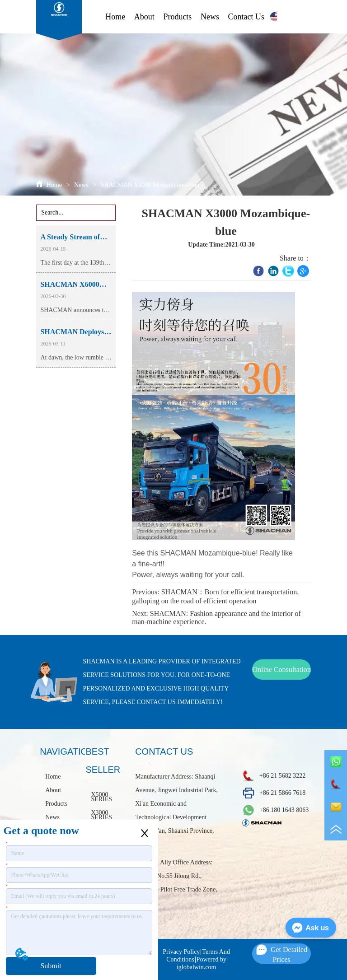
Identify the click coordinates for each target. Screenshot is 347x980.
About (144, 17)
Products (177, 17)
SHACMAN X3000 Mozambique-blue (149, 185)
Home (115, 17)
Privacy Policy (181, 952)
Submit (51, 966)
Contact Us (246, 17)
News (210, 17)
